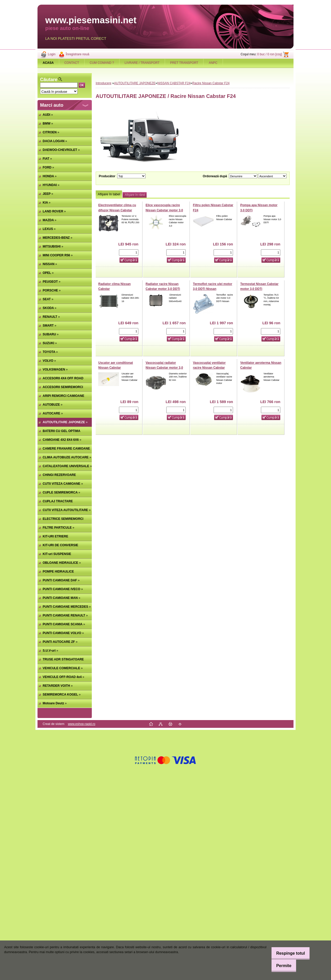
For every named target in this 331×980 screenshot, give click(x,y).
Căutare (49, 80)
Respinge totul (287, 953)
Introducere (104, 83)
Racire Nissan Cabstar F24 (211, 83)
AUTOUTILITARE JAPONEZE (135, 83)
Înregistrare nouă (77, 54)
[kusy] (129, 253)
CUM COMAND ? (102, 63)
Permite (280, 966)
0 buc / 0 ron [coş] (270, 54)
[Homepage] (48, 63)
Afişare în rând (135, 195)
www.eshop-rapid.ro (81, 724)
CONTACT (72, 63)
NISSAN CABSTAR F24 (174, 83)
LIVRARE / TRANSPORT (142, 63)
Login (52, 54)
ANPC (213, 63)
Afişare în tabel (109, 194)
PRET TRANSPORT (184, 63)
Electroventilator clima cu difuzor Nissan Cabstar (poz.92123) (117, 210)
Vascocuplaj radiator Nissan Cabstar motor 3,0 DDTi (164, 368)
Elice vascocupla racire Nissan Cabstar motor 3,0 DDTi (164, 210)
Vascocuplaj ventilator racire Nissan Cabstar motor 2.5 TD (209, 368)
